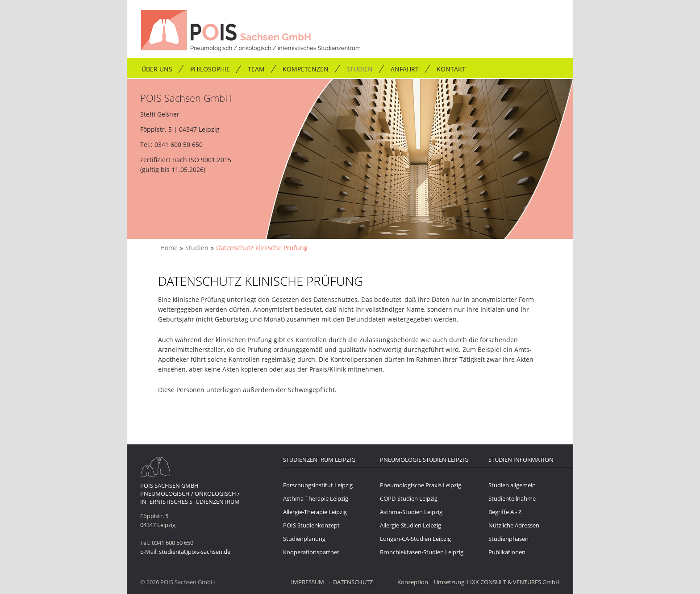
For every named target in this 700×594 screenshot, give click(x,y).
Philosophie (210, 69)
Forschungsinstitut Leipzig (318, 485)
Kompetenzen (306, 69)
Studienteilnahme (512, 498)
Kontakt (451, 69)
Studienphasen (508, 539)
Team (256, 69)
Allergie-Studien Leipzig (410, 525)
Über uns (157, 69)
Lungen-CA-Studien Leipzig (415, 539)
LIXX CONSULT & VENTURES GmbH (513, 582)
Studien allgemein (512, 485)
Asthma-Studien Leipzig (411, 512)
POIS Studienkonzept (311, 525)
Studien (360, 69)
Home (169, 248)
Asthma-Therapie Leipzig (316, 498)
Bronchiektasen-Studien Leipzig (422, 552)
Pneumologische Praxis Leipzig (421, 485)
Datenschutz (353, 582)
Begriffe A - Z (505, 512)
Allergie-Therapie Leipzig (315, 512)
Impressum (308, 582)
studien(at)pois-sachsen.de (195, 552)
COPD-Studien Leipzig (409, 498)
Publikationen (507, 552)
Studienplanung (304, 539)
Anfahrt (405, 69)
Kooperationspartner (311, 552)
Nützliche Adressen (514, 525)
